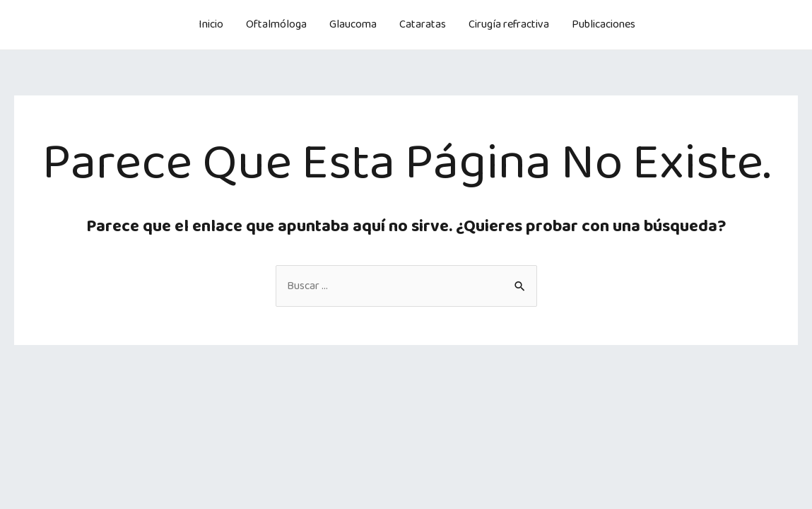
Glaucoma (353, 24)
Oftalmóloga (276, 24)
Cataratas (423, 24)
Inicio (211, 24)
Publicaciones (604, 24)
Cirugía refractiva (509, 24)
